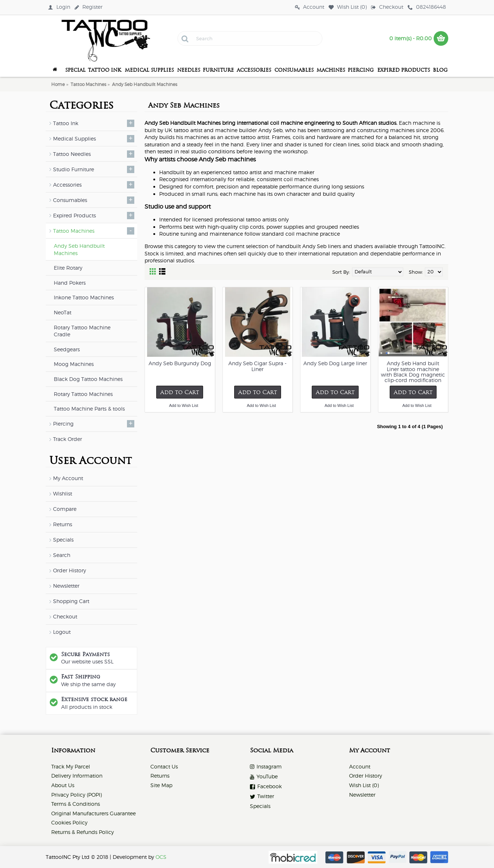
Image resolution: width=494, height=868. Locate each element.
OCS (161, 857)
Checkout (65, 616)
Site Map (161, 785)
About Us (63, 785)
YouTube (264, 777)
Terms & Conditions (76, 804)
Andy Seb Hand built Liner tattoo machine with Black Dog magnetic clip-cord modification (413, 372)
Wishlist (63, 493)
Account (360, 766)
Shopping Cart (71, 601)
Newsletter (66, 586)
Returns (63, 524)
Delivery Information (77, 776)
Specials (63, 540)
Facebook (266, 787)
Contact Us (164, 766)
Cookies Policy (69, 822)
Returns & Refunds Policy (83, 832)
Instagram (266, 767)
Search (62, 555)
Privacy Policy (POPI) (76, 795)
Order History (70, 570)
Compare (65, 509)
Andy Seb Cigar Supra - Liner (257, 366)
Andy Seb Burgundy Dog (180, 363)
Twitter (262, 796)
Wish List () (364, 785)
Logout (62, 632)
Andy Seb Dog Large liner (335, 363)
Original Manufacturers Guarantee (93, 813)
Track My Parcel (71, 766)
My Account (68, 478)
